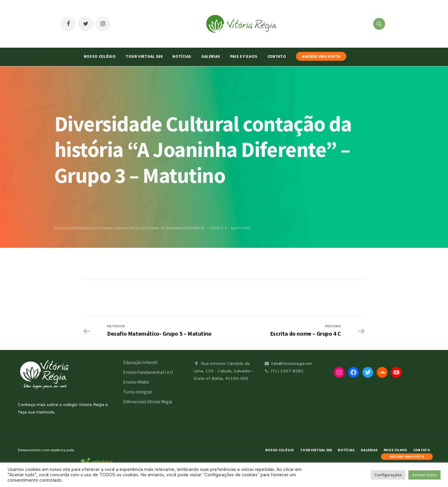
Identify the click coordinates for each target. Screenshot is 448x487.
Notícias (182, 56)
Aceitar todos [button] (424, 475)
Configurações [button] (388, 475)
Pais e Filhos (244, 56)
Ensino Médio (136, 382)
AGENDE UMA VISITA (321, 56)
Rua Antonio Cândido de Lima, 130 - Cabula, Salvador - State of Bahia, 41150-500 (224, 371)
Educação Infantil (140, 362)
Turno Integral (138, 392)
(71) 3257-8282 (283, 371)
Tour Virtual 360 (144, 56)
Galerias (211, 56)
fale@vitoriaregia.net (288, 363)
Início (60, 228)
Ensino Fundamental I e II (148, 372)
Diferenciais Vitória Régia (148, 402)
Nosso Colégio (100, 56)
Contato (277, 56)
